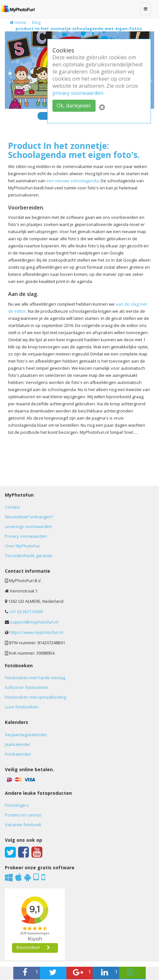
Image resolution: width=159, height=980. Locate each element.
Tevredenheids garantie (29, 556)
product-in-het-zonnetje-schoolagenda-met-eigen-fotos (79, 28)
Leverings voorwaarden (28, 526)
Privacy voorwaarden (26, 536)
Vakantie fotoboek (23, 825)
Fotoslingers (17, 805)
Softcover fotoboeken (27, 687)
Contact (12, 507)
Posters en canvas (23, 815)
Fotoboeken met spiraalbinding (35, 697)
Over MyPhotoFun (23, 546)
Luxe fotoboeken (22, 707)
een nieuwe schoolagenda (73, 181)
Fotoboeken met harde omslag (35, 678)
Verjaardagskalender (26, 735)
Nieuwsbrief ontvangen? (29, 517)
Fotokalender (18, 754)
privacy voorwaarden (78, 93)
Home (18, 22)
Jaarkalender (18, 744)
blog (36, 22)
